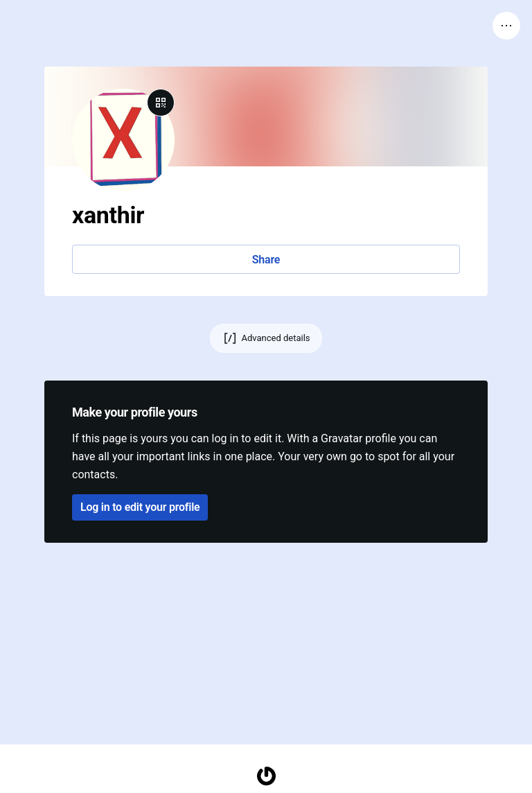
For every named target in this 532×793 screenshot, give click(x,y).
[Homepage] (266, 776)
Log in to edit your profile (140, 507)
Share (266, 260)
